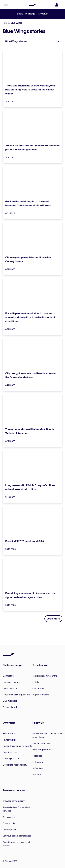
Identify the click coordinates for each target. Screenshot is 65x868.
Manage (30, 14)
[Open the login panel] (57, 5)
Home (6, 23)
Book (20, 14)
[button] (6, 5)
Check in (43, 14)
